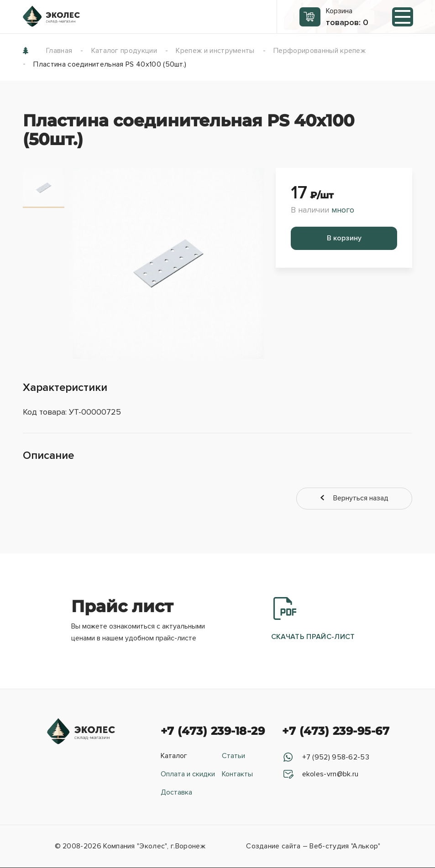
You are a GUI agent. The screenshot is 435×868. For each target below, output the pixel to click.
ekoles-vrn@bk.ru (329, 775)
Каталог (174, 757)
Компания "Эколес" (135, 847)
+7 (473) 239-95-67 (336, 732)
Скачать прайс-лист (313, 620)
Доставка (176, 793)
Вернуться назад (371, 499)
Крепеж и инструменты (215, 51)
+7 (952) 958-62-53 (335, 758)
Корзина (347, 17)
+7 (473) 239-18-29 (213, 732)
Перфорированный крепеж (320, 51)
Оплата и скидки (188, 775)
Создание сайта (273, 847)
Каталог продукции (124, 51)
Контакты (237, 775)
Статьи (233, 757)
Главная (59, 51)
